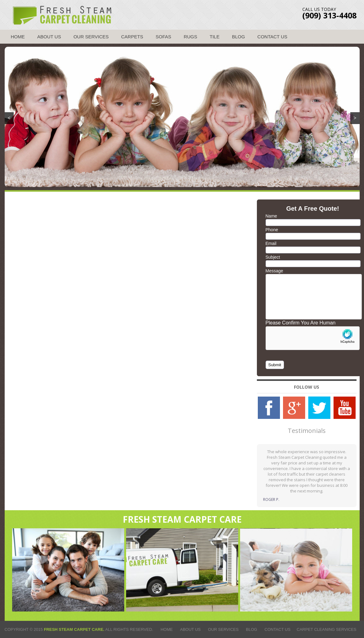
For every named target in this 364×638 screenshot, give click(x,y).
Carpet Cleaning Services (327, 629)
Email (271, 243)
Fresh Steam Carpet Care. (74, 629)
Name (271, 216)
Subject (273, 257)
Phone (272, 230)
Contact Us (272, 37)
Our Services (91, 37)
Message (274, 271)
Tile (215, 37)
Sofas (163, 37)
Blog (239, 37)
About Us (49, 37)
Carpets (132, 37)
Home (18, 37)
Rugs (190, 37)
